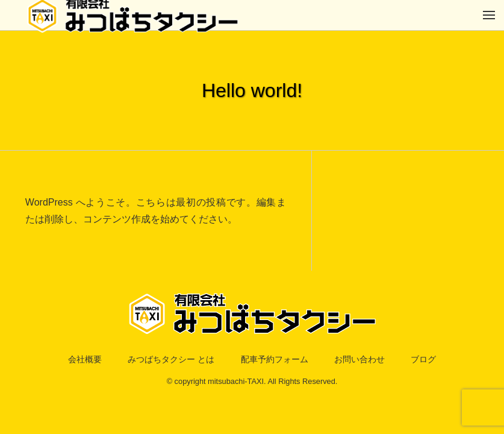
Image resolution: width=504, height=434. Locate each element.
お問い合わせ (374, 360)
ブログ (446, 360)
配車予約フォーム (278, 360)
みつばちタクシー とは (160, 360)
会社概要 (63, 360)
